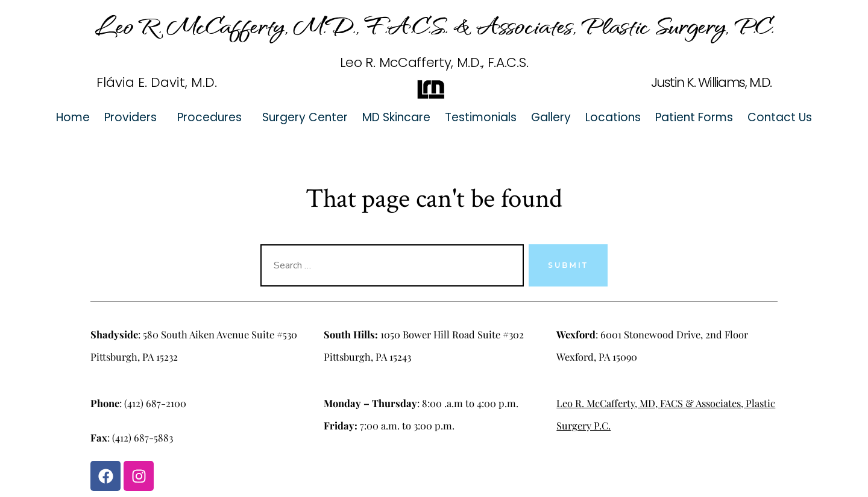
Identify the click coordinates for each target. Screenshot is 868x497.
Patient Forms (694, 117)
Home (73, 117)
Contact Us (780, 117)
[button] (134, 117)
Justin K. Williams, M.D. (711, 82)
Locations (613, 117)
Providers (131, 117)
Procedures (209, 117)
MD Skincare (396, 117)
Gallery (551, 117)
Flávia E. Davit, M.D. (157, 82)
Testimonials (481, 117)
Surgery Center (305, 117)
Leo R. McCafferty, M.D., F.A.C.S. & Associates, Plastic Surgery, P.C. (434, 25)
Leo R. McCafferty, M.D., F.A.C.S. (434, 62)
